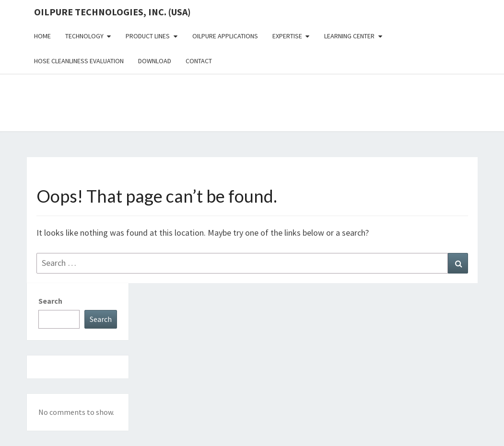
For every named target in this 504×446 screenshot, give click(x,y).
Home (42, 36)
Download (155, 61)
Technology (84, 36)
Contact (199, 61)
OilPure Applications (225, 36)
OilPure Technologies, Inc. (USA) (112, 12)
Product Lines (148, 36)
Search (50, 301)
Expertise (287, 36)
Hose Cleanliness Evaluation (79, 61)
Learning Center (349, 36)
